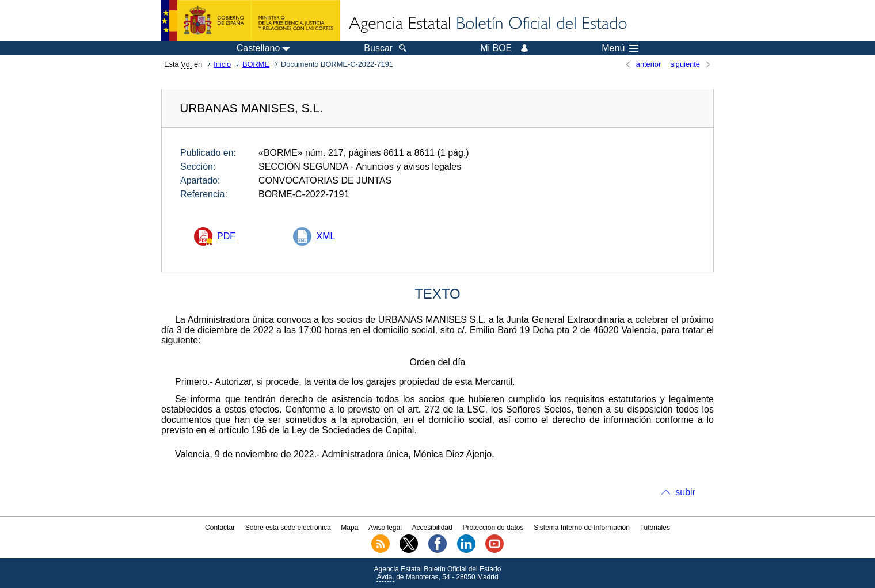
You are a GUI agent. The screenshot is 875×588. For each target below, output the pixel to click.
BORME (256, 64)
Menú (620, 48)
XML (326, 236)
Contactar (220, 528)
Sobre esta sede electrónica (288, 528)
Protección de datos (493, 528)
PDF (226, 236)
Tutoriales (655, 528)
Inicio (222, 64)
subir (685, 492)
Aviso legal (385, 528)
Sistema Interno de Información (582, 528)
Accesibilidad (432, 528)
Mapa (349, 528)
